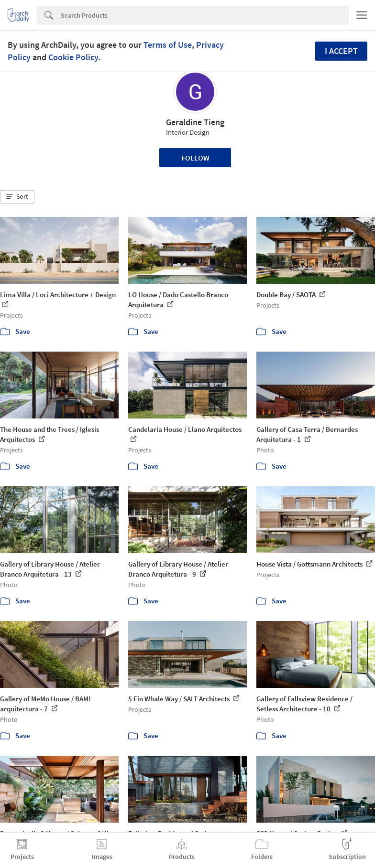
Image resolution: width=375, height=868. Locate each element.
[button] (17, 197)
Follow (195, 158)
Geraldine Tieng (195, 122)
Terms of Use (168, 45)
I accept (341, 51)
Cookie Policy (73, 57)
